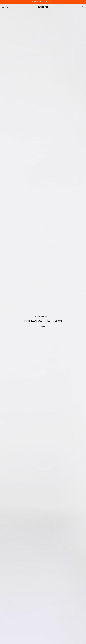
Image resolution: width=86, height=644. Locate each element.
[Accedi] (78, 7)
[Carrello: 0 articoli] (83, 7)
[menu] (3, 7)
